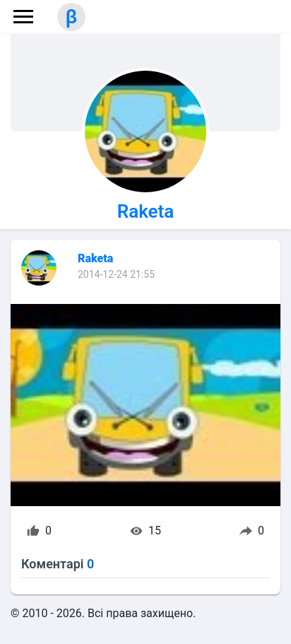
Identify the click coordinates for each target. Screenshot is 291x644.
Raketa (146, 211)
